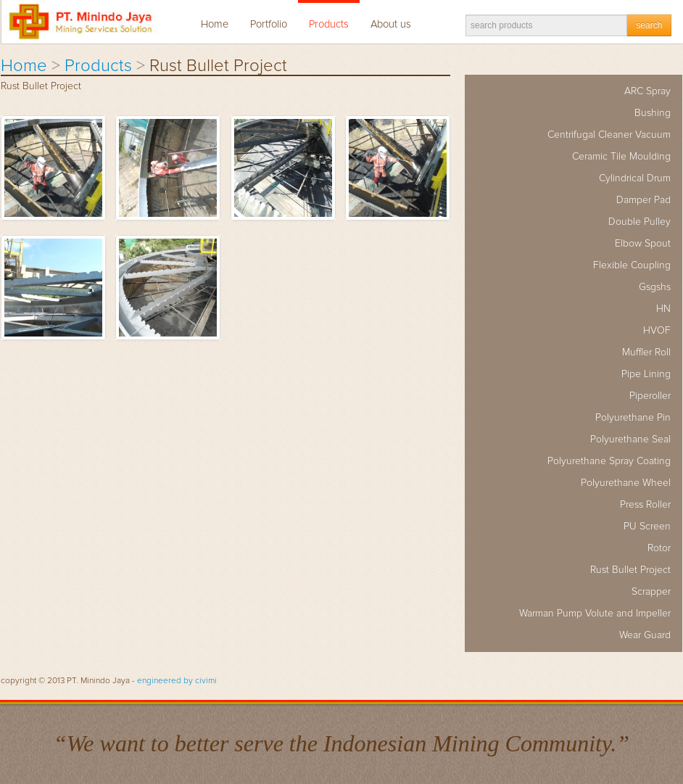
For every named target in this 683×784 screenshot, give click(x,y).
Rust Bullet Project (630, 570)
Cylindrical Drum (635, 178)
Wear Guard (645, 635)
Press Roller (645, 505)
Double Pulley (639, 222)
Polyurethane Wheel (626, 483)
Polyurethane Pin (633, 418)
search (649, 25)
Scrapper (651, 592)
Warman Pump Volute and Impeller (595, 614)
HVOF (657, 331)
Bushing (653, 113)
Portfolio (269, 24)
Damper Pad (643, 200)
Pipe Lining (646, 374)
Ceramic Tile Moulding (621, 157)
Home (215, 24)
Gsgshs (655, 287)
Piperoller (650, 396)
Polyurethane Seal (630, 440)
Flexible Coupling (632, 265)
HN (663, 309)
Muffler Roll (646, 352)
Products (329, 24)
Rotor (659, 548)
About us (391, 24)
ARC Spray (647, 91)
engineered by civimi (177, 681)
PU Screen (647, 527)
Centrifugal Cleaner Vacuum (609, 135)
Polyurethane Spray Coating (609, 461)
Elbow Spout (643, 244)
